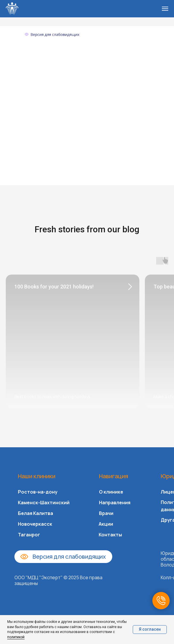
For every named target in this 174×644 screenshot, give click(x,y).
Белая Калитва (35, 513)
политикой (16, 637)
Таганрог (29, 535)
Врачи (106, 513)
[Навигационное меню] (165, 9)
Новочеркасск (35, 524)
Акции (106, 524)
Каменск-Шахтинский (44, 503)
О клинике (111, 492)
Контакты (110, 535)
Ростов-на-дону (38, 492)
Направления (115, 503)
